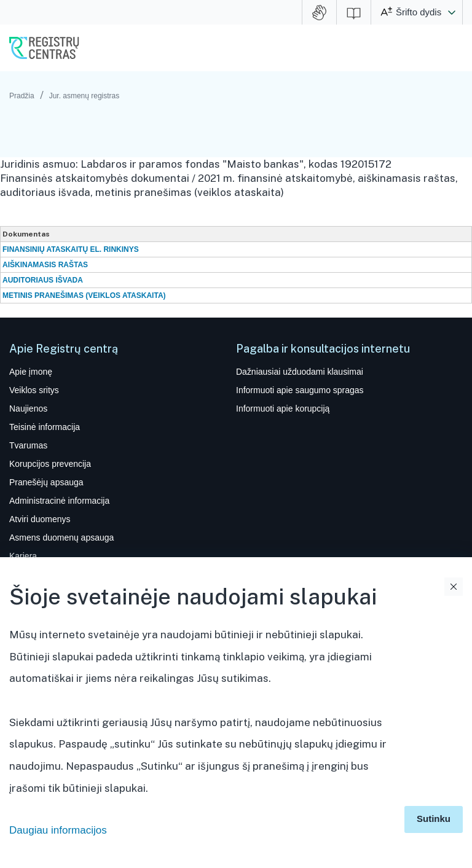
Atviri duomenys (40, 519)
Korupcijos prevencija (50, 464)
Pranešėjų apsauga (46, 482)
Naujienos (28, 409)
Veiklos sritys (34, 390)
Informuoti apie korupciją (283, 409)
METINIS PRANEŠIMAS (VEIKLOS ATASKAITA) (84, 295)
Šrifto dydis (419, 12)
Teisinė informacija (45, 427)
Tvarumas (28, 445)
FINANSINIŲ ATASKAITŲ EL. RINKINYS (71, 249)
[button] (452, 12)
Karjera (23, 556)
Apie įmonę (31, 372)
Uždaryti (454, 587)
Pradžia (22, 96)
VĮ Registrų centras (44, 48)
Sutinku (434, 819)
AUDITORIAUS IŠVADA (43, 280)
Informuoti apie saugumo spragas (300, 390)
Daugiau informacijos (58, 830)
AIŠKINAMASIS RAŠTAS (45, 265)
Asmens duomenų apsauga (61, 538)
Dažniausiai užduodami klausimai (300, 372)
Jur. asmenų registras (85, 96)
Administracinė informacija (59, 501)
